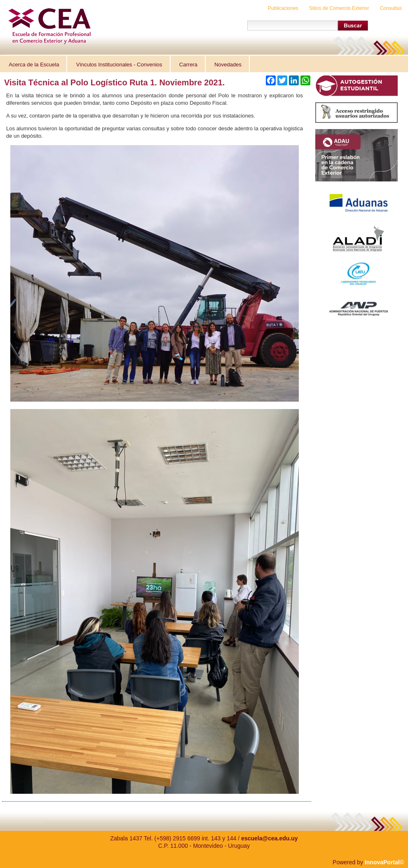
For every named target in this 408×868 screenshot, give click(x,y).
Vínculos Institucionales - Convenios (119, 65)
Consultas (391, 8)
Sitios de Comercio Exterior (339, 8)
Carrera (188, 65)
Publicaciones (283, 8)
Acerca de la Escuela (34, 65)
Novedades (228, 65)
